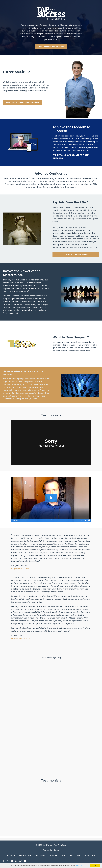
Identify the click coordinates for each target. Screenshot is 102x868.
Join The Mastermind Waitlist (51, 47)
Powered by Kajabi (51, 850)
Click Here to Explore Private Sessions (22, 102)
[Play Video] (13, 520)
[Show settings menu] (85, 520)
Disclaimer (11, 856)
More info (79, 866)
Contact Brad (90, 856)
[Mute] (81, 520)
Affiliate (54, 856)
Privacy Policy (41, 856)
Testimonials (75, 856)
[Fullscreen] (89, 520)
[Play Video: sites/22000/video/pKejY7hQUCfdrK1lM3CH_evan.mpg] (51, 498)
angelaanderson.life (20, 568)
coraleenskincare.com (21, 638)
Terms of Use (25, 856)
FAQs (63, 856)
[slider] (49, 520)
